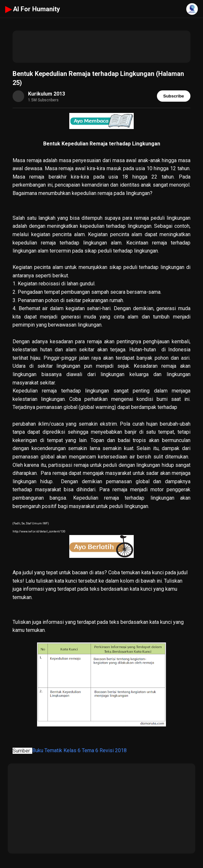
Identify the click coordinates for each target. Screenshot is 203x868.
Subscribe (174, 96)
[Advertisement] (101, 47)
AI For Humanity (33, 9)
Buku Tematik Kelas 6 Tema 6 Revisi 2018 (79, 751)
